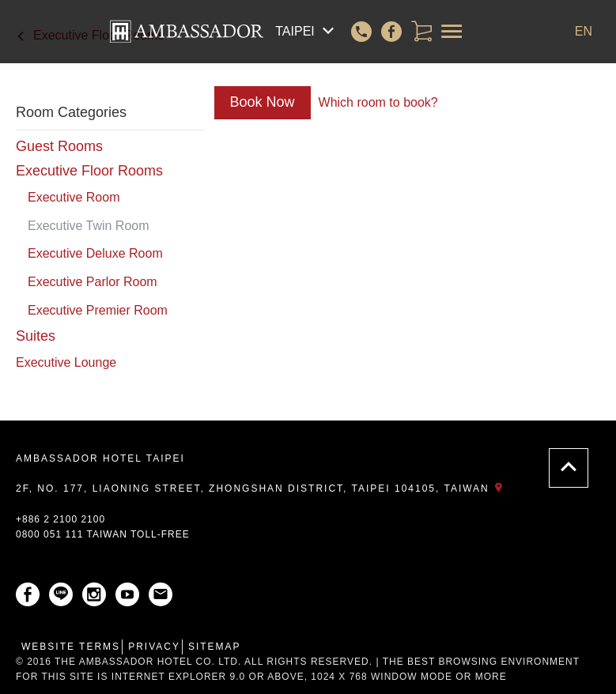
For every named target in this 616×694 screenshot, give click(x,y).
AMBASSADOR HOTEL (187, 32)
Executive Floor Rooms (89, 171)
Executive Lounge (66, 362)
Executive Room (74, 197)
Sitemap (215, 647)
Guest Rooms (59, 146)
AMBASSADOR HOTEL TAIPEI (100, 458)
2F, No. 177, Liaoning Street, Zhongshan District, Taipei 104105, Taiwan (262, 488)
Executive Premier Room (98, 310)
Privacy (154, 647)
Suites (36, 336)
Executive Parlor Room (93, 282)
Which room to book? (378, 102)
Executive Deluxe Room (95, 253)
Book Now (263, 102)
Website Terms (71, 647)
